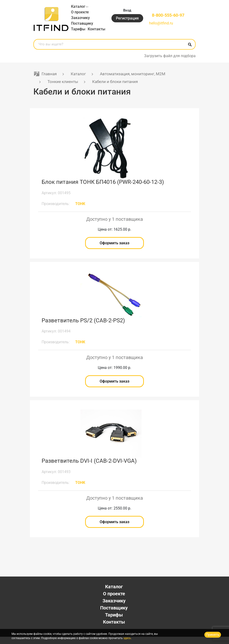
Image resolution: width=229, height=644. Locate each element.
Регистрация (126, 21)
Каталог (78, 6)
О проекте (80, 12)
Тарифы (78, 29)
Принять (213, 635)
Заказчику (80, 18)
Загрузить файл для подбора (170, 61)
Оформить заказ (114, 249)
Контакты (80, 35)
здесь (127, 638)
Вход (126, 13)
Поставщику (82, 23)
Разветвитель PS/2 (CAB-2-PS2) (83, 327)
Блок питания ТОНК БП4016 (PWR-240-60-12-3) (103, 188)
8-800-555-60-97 (168, 18)
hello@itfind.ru (160, 26)
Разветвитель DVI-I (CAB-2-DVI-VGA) (89, 468)
